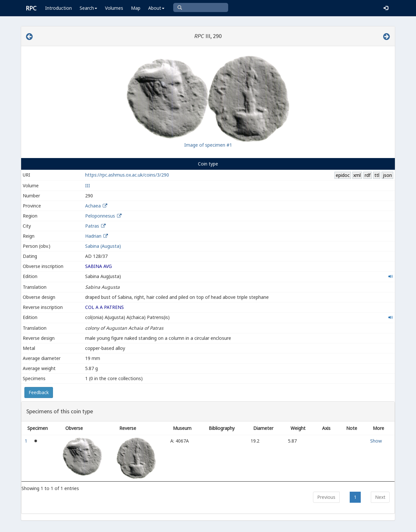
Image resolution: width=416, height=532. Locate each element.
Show (376, 441)
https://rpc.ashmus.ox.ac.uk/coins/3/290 (127, 175)
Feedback (39, 392)
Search (88, 8)
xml (357, 175)
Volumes (114, 8)
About (156, 8)
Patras (92, 226)
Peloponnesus (100, 216)
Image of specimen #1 (208, 145)
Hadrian (93, 236)
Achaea (93, 206)
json (387, 175)
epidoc (343, 175)
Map (136, 8)
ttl (377, 175)
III (88, 186)
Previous (326, 497)
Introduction (58, 8)
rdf (368, 175)
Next (380, 497)
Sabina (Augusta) (103, 246)
